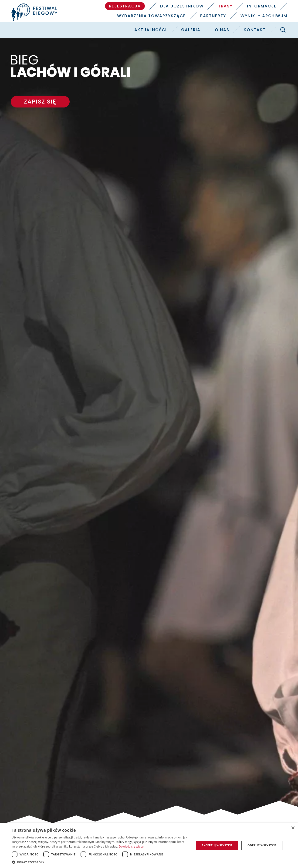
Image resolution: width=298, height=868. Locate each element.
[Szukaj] (283, 30)
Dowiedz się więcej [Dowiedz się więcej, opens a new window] (132, 846)
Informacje (262, 6)
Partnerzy (213, 16)
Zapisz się (40, 102)
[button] (100, 862)
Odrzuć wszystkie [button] (262, 845)
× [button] (293, 828)
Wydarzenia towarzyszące (151, 16)
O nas (222, 30)
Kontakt (255, 30)
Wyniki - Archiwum (264, 16)
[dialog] (149, 846)
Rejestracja (125, 6)
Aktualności (151, 30)
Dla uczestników (182, 6)
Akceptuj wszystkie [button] (217, 845)
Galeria (191, 30)
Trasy (225, 6)
